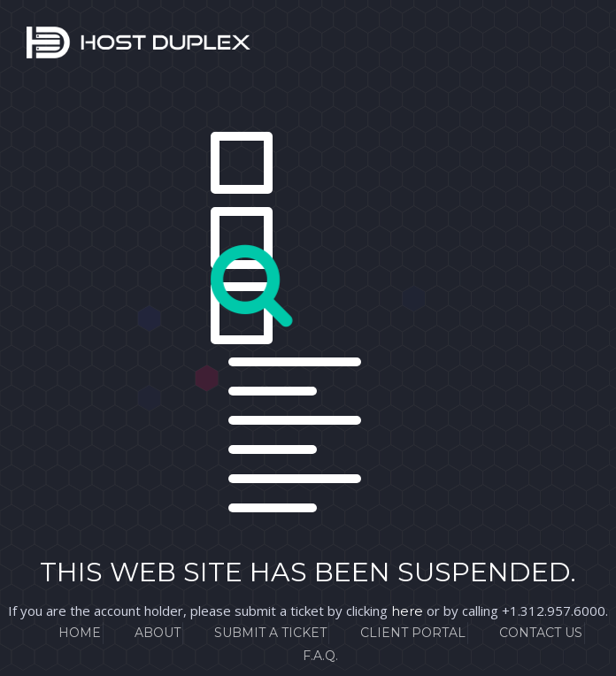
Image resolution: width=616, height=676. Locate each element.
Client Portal (413, 633)
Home (80, 633)
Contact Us (541, 633)
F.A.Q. (320, 656)
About (158, 633)
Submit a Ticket (270, 633)
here (407, 611)
